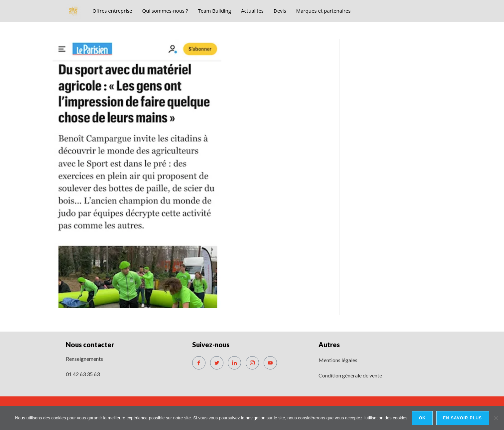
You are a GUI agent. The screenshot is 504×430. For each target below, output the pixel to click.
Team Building (214, 11)
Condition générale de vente (350, 375)
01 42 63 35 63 (83, 374)
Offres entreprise (112, 11)
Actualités (252, 11)
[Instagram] (252, 363)
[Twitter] (217, 363)
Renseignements (84, 359)
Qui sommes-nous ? (165, 11)
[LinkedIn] (234, 363)
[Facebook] (199, 363)
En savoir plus (463, 418)
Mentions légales (338, 360)
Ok (422, 418)
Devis (280, 11)
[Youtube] (270, 363)
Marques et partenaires (323, 11)
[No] (496, 418)
